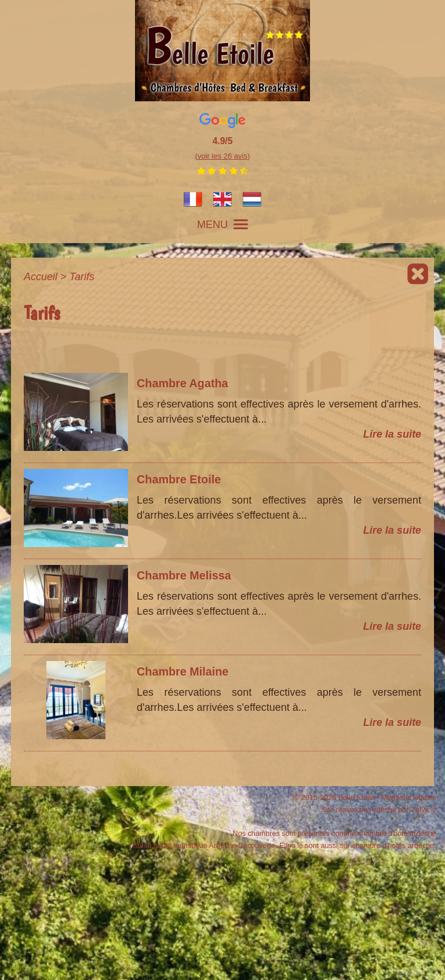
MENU (222, 225)
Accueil (41, 277)
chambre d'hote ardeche (397, 834)
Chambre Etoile (179, 479)
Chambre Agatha (183, 383)
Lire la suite (392, 434)
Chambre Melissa (184, 575)
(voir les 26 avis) (223, 156)
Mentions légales (409, 798)
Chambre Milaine (183, 671)
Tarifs (82, 277)
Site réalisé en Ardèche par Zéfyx (375, 810)
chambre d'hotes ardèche (393, 846)
